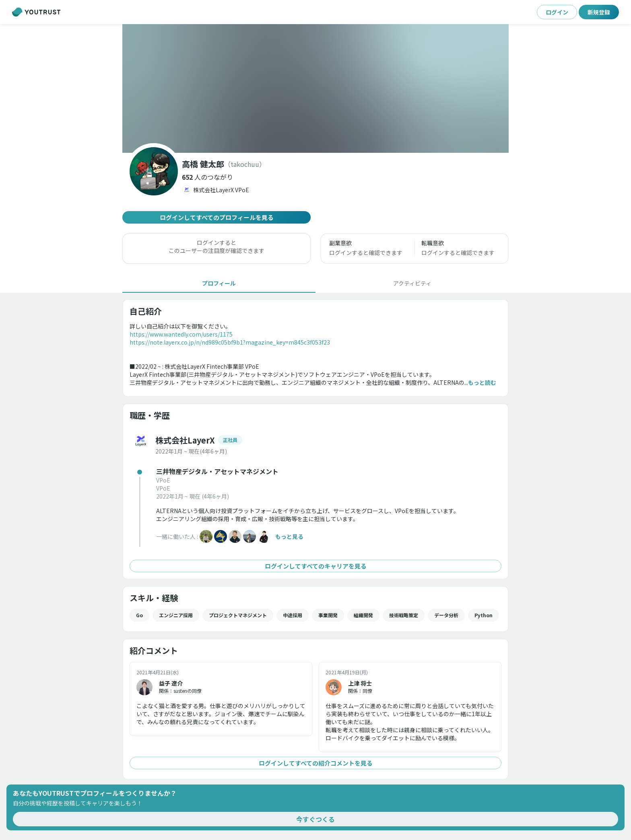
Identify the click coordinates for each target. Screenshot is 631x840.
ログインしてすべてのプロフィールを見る (217, 217)
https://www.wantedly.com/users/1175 (181, 334)
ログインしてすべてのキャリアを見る (315, 566)
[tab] (219, 283)
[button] (207, 177)
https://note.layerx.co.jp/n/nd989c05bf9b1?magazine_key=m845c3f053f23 (230, 342)
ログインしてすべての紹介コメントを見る (315, 763)
